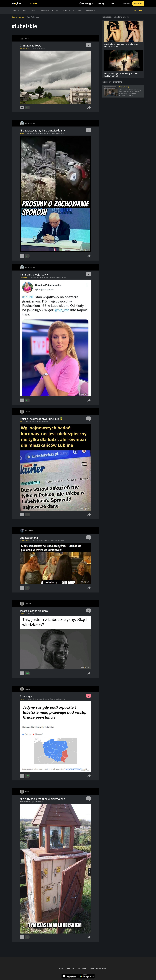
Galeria (34, 10)
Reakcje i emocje (68, 10)
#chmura (36, 48)
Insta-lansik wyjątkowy (34, 275)
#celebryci (40, 277)
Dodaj (35, 3)
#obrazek (34, 277)
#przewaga (38, 699)
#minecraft (31, 699)
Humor (25, 10)
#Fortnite (52, 699)
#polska (29, 422)
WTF (21, 422)
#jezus (34, 802)
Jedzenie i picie (25, 541)
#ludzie (34, 422)
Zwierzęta (15, 10)
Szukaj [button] (139, 10)
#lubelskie (42, 48)
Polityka (55, 10)
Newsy (80, 10)
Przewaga (26, 696)
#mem (41, 541)
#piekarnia (47, 541)
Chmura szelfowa (31, 46)
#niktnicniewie (51, 133)
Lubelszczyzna (29, 538)
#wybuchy (36, 133)
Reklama (71, 969)
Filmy (102, 3)
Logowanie (126, 3)
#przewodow (60, 133)
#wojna (30, 133)
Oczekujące (88, 3)
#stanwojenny (55, 277)
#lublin (39, 422)
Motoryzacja (90, 10)
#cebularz (61, 541)
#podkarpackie (60, 699)
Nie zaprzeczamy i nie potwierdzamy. (43, 131)
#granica (47, 277)
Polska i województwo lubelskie (41, 419)
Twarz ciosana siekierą (34, 611)
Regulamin (82, 969)
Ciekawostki (44, 10)
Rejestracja (138, 3)
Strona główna (18, 17)
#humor (29, 802)
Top (112, 3)
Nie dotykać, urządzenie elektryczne (42, 799)
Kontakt (61, 969)
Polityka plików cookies (98, 969)
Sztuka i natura (25, 48)
